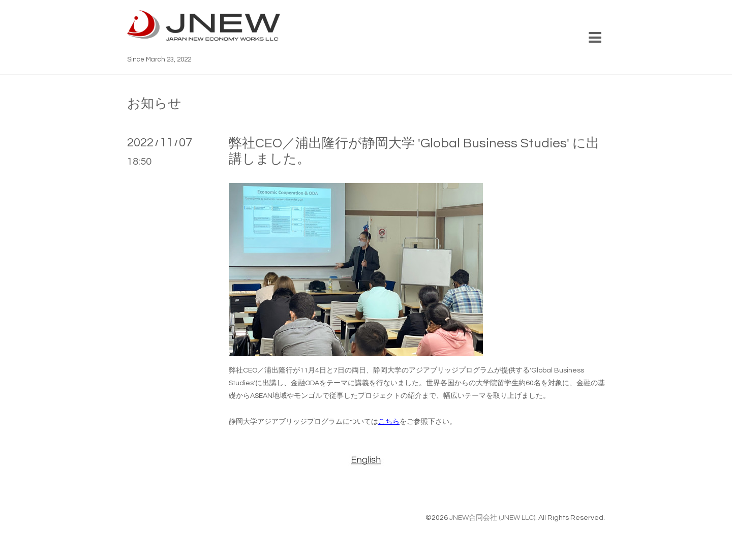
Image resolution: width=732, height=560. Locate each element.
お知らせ (154, 104)
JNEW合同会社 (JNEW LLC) (492, 518)
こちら (389, 422)
